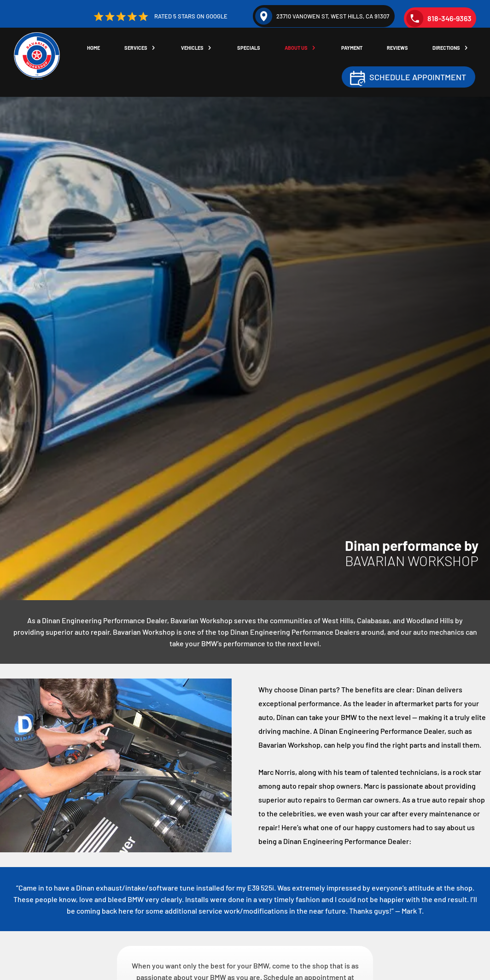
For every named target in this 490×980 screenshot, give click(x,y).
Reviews (400, 48)
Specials (253, 48)
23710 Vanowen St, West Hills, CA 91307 (322, 16)
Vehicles (198, 48)
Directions (448, 48)
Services (142, 48)
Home (101, 48)
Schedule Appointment (418, 77)
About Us (300, 48)
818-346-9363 (439, 18)
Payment (355, 48)
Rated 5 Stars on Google (160, 16)
